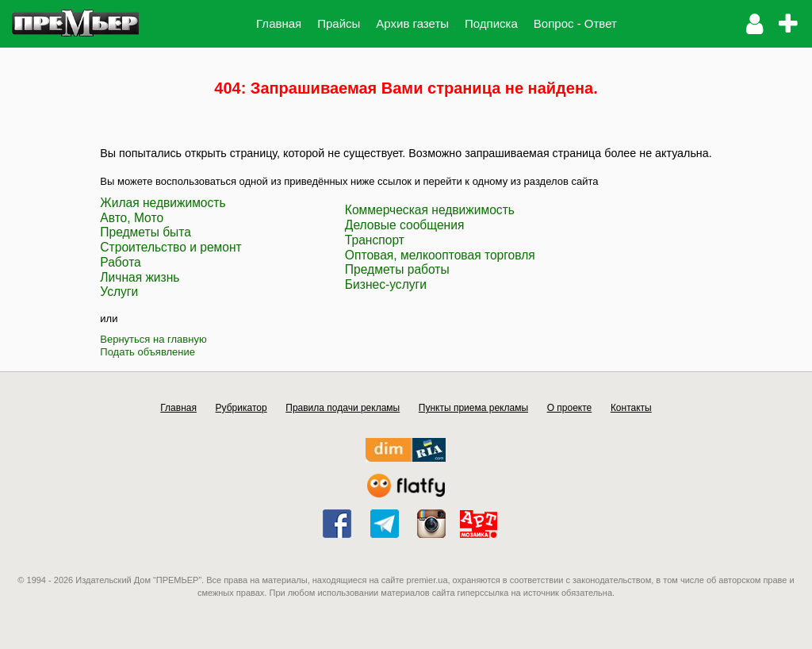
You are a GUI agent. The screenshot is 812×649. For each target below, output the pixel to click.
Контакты (631, 408)
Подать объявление (147, 352)
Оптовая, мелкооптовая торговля (440, 255)
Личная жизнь (140, 277)
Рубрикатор (241, 408)
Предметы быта (146, 232)
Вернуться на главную (153, 339)
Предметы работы (397, 269)
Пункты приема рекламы (473, 408)
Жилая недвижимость (163, 203)
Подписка (491, 23)
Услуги (119, 292)
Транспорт (375, 240)
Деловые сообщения (405, 225)
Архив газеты (412, 23)
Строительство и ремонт (170, 247)
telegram (385, 524)
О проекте (570, 408)
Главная (279, 23)
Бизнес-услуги (386, 284)
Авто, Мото (132, 218)
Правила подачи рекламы (343, 408)
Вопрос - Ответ (575, 23)
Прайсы (339, 23)
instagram (431, 524)
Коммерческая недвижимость (430, 210)
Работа (120, 262)
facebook (337, 524)
